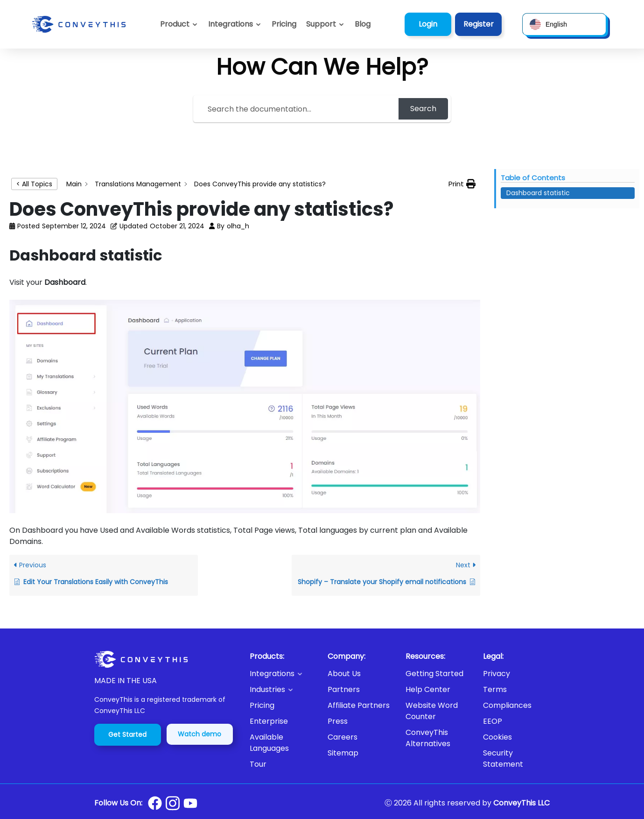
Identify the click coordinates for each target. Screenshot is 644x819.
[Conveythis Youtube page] (190, 803)
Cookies (497, 737)
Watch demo (199, 734)
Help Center (428, 689)
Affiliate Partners (359, 705)
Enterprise (269, 721)
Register (479, 24)
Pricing (262, 705)
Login (428, 24)
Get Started (127, 734)
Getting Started (434, 674)
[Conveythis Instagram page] (173, 803)
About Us (344, 674)
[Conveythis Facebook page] (155, 803)
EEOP (493, 721)
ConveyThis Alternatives (428, 738)
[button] (325, 24)
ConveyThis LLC (521, 803)
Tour (258, 764)
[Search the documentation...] (297, 109)
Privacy (497, 674)
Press (338, 721)
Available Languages (269, 743)
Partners (344, 689)
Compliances (507, 705)
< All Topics (34, 184)
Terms (495, 689)
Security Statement (503, 759)
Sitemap (343, 753)
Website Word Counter (432, 711)
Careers (343, 737)
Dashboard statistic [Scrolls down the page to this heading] (538, 193)
